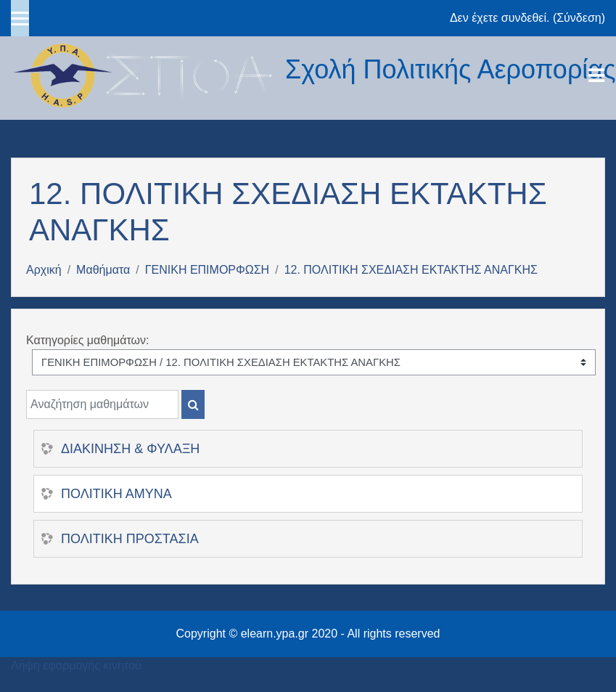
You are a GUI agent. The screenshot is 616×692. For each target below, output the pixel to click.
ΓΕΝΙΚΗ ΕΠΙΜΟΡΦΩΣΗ (207, 270)
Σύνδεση (579, 18)
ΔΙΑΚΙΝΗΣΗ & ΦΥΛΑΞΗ (130, 449)
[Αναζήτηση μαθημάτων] (102, 404)
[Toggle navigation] (596, 76)
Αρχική (44, 270)
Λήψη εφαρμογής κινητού (76, 665)
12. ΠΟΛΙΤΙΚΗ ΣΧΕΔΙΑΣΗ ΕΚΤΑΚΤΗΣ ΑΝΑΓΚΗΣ (411, 270)
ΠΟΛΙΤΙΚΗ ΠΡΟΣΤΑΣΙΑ (130, 539)
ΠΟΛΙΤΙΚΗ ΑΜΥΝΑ (116, 494)
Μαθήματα (103, 270)
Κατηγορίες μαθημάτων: (88, 340)
